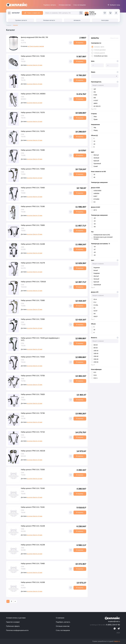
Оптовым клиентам (65, 5)
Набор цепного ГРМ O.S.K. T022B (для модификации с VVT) (40, 339)
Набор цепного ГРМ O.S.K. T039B (33, 319)
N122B (23, 531)
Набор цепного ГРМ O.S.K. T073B (33, 413)
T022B (23, 346)
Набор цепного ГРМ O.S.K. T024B (33, 488)
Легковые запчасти (49, 20)
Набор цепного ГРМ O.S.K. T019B (33, 206)
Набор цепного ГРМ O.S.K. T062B (33, 394)
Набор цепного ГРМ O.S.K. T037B (33, 131)
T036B (23, 306)
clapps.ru (117, 641)
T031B (23, 362)
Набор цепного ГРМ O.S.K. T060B (33, 225)
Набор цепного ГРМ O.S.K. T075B (33, 376)
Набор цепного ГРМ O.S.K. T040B (33, 188)
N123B (23, 550)
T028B (23, 155)
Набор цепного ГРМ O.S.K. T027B (33, 113)
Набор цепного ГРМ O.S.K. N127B (33, 263)
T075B (23, 381)
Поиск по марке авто (32, 13)
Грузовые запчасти (21, 20)
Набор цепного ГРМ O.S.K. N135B (33, 582)
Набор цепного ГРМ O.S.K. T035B (33, 169)
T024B (23, 494)
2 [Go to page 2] (12, 601)
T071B (23, 437)
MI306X (24, 99)
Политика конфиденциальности (17, 630)
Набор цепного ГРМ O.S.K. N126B (33, 244)
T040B (23, 193)
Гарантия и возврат (13, 622)
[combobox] (105, 76)
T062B (23, 400)
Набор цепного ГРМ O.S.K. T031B (33, 357)
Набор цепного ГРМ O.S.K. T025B (33, 470)
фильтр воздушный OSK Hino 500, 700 (34, 37)
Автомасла (77, 20)
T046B (23, 569)
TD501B (24, 287)
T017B (23, 80)
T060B (23, 231)
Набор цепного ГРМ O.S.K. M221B (33, 451)
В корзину (80, 43)
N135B (23, 588)
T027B (23, 118)
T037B (23, 137)
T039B (23, 325)
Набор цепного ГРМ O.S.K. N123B (33, 545)
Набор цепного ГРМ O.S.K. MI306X (33, 94)
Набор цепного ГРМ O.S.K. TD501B (33, 282)
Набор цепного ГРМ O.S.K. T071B (33, 432)
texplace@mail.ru (114, 621)
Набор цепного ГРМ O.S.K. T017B (33, 75)
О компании (60, 618)
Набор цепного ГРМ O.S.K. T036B (33, 300)
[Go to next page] (15, 601)
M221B (23, 456)
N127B (23, 268)
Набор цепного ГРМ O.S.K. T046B (33, 564)
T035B (23, 174)
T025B (23, 475)
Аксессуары (105, 20)
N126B (23, 249)
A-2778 (23, 43)
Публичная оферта (13, 626)
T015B (23, 61)
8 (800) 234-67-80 (105, 625)
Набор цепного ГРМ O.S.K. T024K (33, 507)
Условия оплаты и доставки (16, 618)
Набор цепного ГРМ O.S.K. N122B (33, 526)
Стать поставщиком (80, 5)
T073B (23, 419)
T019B (23, 212)
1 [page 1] (8, 601)
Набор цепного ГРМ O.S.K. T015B (33, 56)
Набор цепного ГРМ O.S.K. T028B (33, 150)
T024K (23, 512)
